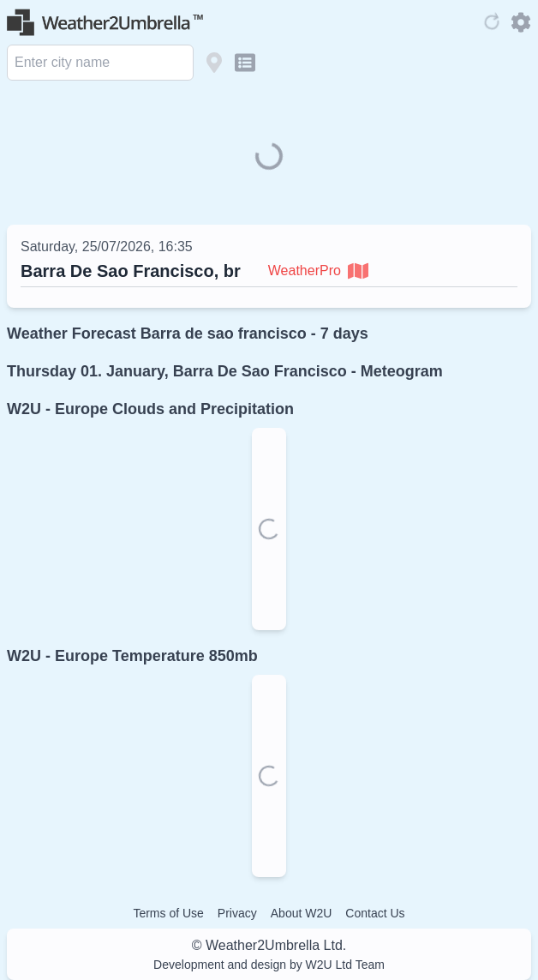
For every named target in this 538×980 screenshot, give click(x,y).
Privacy (237, 913)
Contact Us (375, 913)
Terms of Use (168, 913)
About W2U (302, 913)
